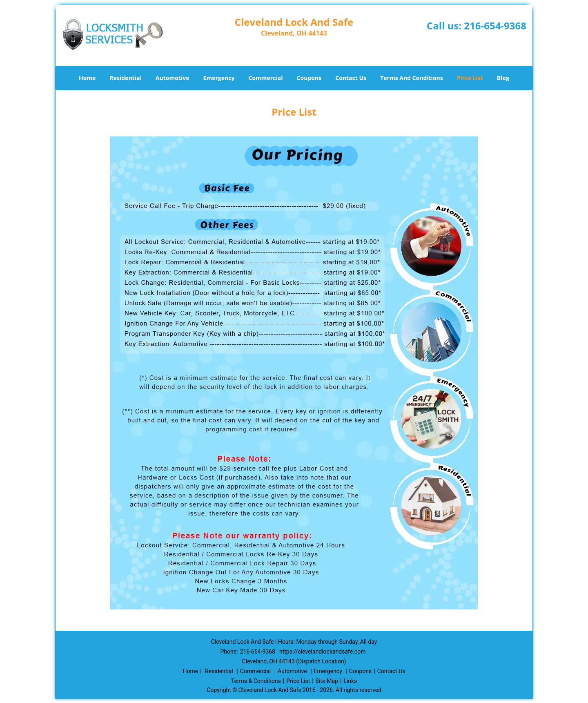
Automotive (173, 78)
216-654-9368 (495, 26)
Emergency (219, 78)
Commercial (266, 78)
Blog (503, 78)
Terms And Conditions (412, 78)
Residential (126, 78)
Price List (470, 78)
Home (87, 78)
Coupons (309, 78)
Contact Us (351, 78)
